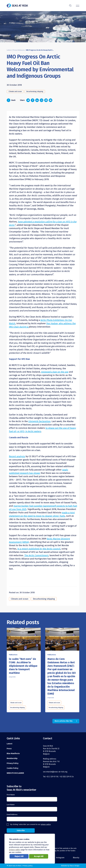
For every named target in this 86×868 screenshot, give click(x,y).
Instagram (60, 858)
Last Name (11, 805)
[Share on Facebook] (33, 100)
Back (11, 100)
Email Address (12, 815)
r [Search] (70, 5)
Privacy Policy (13, 763)
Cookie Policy (12, 768)
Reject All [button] (19, 856)
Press (9, 749)
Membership (12, 758)
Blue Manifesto (13, 753)
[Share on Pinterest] (46, 100)
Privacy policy (28, 866)
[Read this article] (24, 640)
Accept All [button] (39, 856)
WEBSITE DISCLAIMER (15, 773)
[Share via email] (51, 100)
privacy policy (46, 824)
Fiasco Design (74, 866)
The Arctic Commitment (36, 555)
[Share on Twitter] (28, 100)
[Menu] (78, 6)
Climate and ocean (15, 92)
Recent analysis (17, 456)
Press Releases (19, 50)
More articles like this (64, 721)
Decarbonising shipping (35, 92)
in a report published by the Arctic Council (39, 549)
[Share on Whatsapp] (42, 100)
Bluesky (76, 858)
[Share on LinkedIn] (37, 100)
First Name (11, 795)
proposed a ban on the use (55, 372)
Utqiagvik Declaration (39, 421)
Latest (9, 50)
